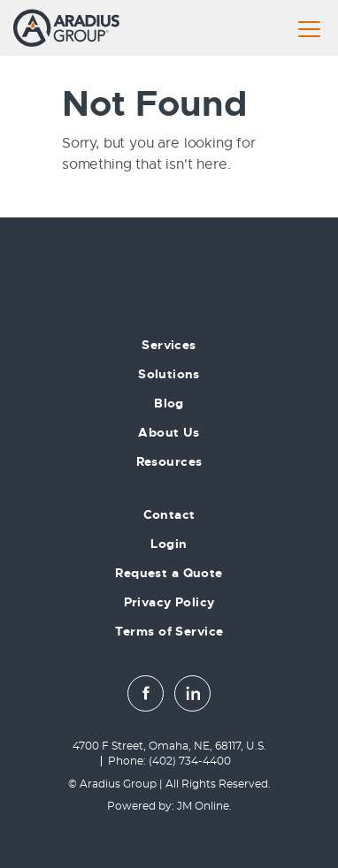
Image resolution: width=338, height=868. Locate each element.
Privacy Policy (169, 602)
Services (169, 345)
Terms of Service (169, 631)
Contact (169, 514)
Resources (169, 461)
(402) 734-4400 (190, 761)
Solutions (169, 374)
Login (169, 544)
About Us (169, 432)
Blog (169, 403)
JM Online (203, 806)
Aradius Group (118, 784)
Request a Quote (169, 573)
